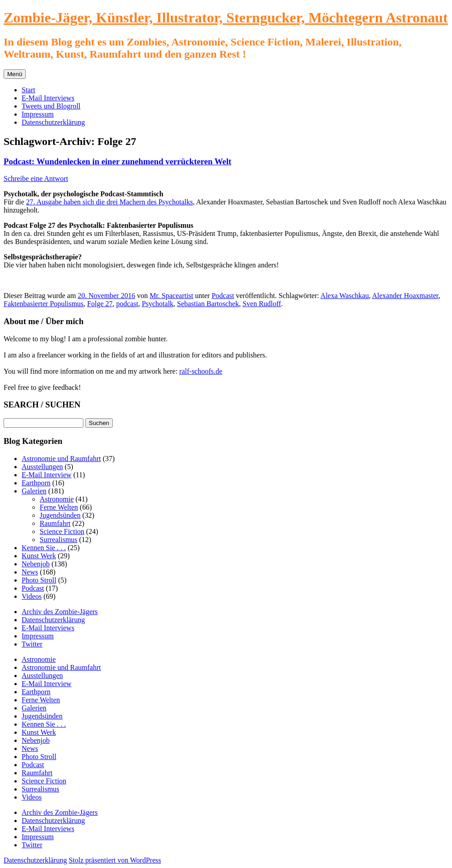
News (30, 572)
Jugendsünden (60, 515)
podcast (127, 304)
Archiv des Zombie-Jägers (60, 612)
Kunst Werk (39, 556)
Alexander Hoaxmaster (405, 296)
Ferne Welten (59, 507)
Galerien (34, 491)
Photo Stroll (39, 580)
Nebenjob (36, 564)
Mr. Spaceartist (171, 296)
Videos (32, 596)
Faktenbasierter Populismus (43, 304)
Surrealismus (59, 540)
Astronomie (57, 499)
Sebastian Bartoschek (208, 304)
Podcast (223, 296)
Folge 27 (100, 304)
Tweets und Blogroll (51, 106)
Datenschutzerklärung (53, 122)
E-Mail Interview (47, 475)
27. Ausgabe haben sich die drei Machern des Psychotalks (110, 202)
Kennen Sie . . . (44, 548)
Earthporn (36, 483)
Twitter (32, 644)
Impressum (38, 114)
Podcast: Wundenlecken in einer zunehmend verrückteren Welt (117, 161)
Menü (15, 74)
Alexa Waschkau (345, 296)
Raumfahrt (55, 523)
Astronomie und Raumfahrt (61, 459)
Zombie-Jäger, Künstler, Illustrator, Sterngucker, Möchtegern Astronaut (226, 18)
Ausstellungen (42, 467)
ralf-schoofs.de (201, 371)
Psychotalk (158, 304)
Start (28, 90)
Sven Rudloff (262, 304)
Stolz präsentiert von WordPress (115, 860)
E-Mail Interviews (48, 98)
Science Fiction (62, 531)
